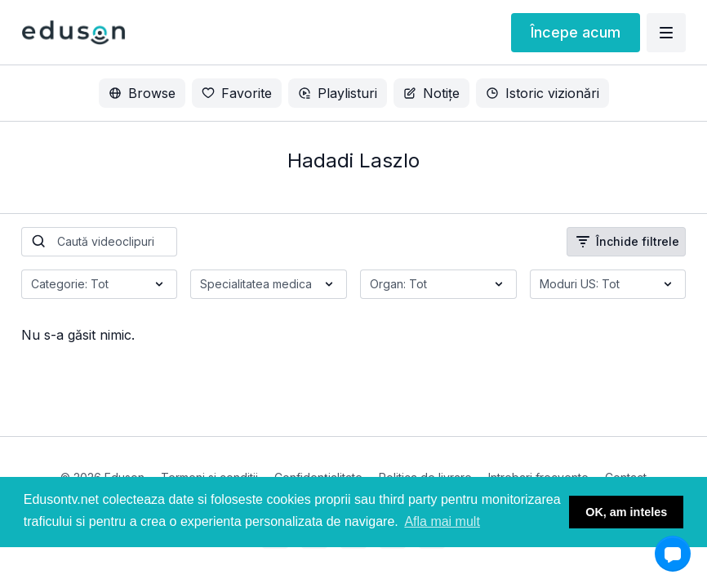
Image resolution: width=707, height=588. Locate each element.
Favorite (237, 93)
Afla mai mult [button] (442, 521)
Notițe (431, 93)
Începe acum (576, 32)
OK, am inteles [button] (626, 512)
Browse (142, 93)
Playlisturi (338, 93)
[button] (673, 554)
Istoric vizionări (542, 93)
